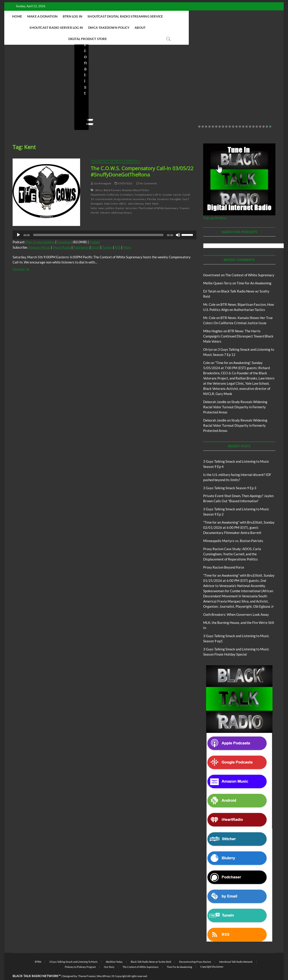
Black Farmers (112, 179)
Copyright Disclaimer (212, 956)
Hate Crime (111, 193)
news (101, 197)
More (127, 236)
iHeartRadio (62, 236)
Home (35, 16)
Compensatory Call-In (148, 184)
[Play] (18, 224)
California (113, 184)
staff (14, 106)
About (136, 28)
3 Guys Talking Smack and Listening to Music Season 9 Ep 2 (177, 88)
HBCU (123, 193)
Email (96, 236)
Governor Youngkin (169, 188)
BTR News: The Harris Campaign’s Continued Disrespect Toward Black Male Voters (238, 325)
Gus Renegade (101, 172)
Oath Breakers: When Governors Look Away (236, 603)
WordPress (104, 965)
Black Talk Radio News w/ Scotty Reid (35, 77)
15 (247, 116)
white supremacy (121, 202)
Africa (99, 179)
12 (236, 116)
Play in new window (40, 231)
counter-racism (172, 184)
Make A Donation (60, 16)
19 (260, 116)
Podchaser (81, 236)
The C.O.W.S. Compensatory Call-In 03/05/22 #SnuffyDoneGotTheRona (142, 160)
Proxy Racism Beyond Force (224, 556)
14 (243, 116)
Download (65, 231)
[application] (105, 224)
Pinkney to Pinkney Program (80, 956)
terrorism (131, 197)
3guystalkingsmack (164, 100)
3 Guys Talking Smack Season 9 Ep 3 (230, 477)
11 (233, 116)
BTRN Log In (91, 16)
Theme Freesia (87, 965)
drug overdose (123, 188)
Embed (95, 231)
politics (110, 197)
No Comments (55, 106)
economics (139, 188)
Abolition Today (114, 951)
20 (263, 116)
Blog (12, 80)
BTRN (91, 74)
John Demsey (136, 193)
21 (267, 116)
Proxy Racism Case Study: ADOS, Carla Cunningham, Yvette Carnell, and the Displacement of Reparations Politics (232, 543)
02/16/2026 (191, 100)
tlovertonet (212, 264)
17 (253, 116)
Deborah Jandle (215, 391)
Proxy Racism (236, 87)
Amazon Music (39, 236)
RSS (118, 236)
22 (270, 116)
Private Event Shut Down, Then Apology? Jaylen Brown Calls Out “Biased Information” (108, 91)
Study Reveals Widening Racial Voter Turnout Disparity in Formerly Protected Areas (235, 396)
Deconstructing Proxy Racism (195, 951)
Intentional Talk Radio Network (236, 951)
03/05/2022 (123, 172)
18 (257, 116)
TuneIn (107, 236)
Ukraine (105, 202)
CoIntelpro (127, 184)
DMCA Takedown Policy (105, 28)
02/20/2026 (101, 106)
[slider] (98, 224)
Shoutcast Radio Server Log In (213, 16)
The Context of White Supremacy (116, 150)
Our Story (109, 956)
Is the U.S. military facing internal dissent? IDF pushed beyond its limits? (38, 94)
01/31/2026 (241, 106)
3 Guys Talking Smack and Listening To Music (73, 951)
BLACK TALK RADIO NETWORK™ (37, 965)
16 (250, 116)
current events (104, 188)
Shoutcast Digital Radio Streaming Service (143, 16)
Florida (152, 188)
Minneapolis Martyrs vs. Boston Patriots (243, 97)
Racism (120, 197)
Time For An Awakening (254, 272)
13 (240, 116)
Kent (148, 193)
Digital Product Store (166, 28)
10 (230, 116)
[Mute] (178, 224)
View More (18, 113)
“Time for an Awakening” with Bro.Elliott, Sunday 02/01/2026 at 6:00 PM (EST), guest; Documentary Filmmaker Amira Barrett (239, 516)
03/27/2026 (31, 106)
